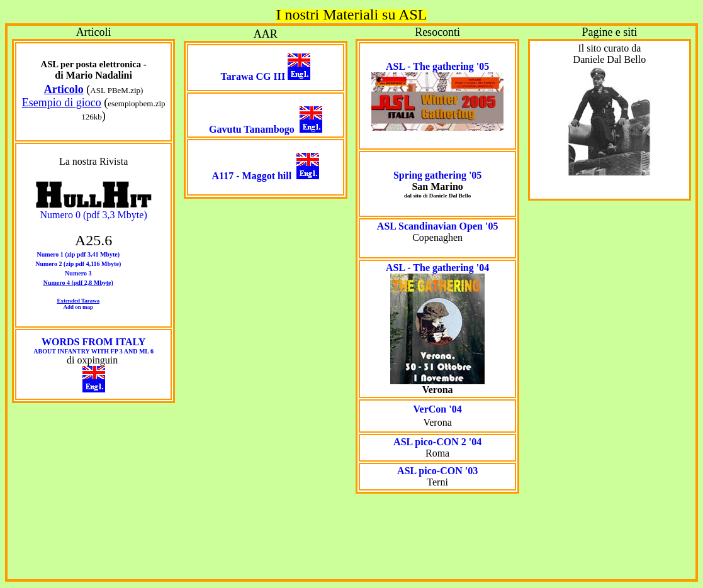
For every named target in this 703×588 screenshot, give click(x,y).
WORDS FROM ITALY (93, 346)
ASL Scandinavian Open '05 (438, 226)
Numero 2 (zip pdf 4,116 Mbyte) (78, 264)
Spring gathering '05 (437, 175)
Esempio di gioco (62, 103)
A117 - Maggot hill (252, 176)
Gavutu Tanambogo (252, 129)
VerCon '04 (438, 409)
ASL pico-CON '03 (437, 471)
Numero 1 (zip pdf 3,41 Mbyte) (78, 254)
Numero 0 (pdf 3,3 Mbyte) (94, 215)
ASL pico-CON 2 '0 (435, 442)
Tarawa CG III (253, 76)
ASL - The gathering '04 (437, 268)
